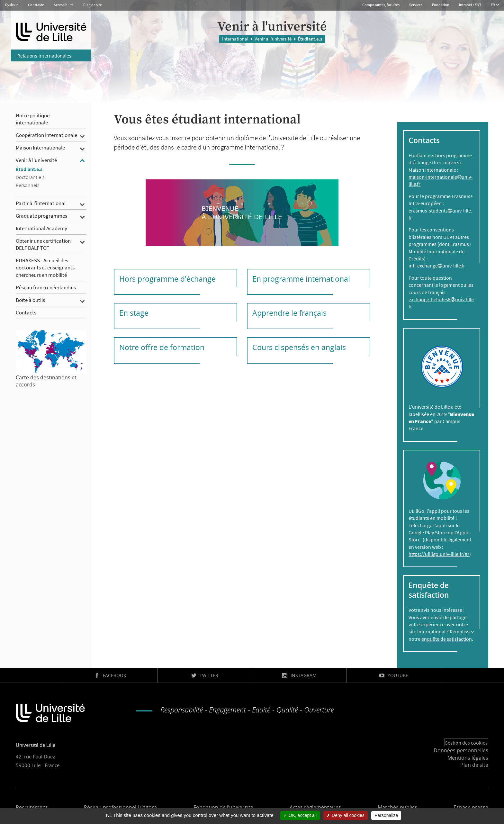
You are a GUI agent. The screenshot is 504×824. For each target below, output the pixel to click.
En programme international (301, 279)
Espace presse (471, 807)
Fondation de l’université (223, 807)
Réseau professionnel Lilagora (120, 807)
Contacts (26, 312)
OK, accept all (300, 815)
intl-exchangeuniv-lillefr (437, 266)
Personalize (386, 815)
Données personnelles (461, 750)
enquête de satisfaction (447, 639)
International (235, 38)
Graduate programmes (41, 216)
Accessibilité (64, 5)
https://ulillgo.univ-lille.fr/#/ (439, 554)
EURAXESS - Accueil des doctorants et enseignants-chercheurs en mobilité (46, 267)
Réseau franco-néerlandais (46, 287)
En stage (134, 313)
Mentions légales (468, 758)
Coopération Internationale (46, 135)
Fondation (441, 5)
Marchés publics (397, 807)
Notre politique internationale (33, 119)
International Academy (41, 228)
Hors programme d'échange (167, 279)
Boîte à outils (30, 300)
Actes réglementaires (315, 807)
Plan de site (93, 5)
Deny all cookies (346, 815)
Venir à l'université (273, 38)
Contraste (36, 5)
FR (493, 5)
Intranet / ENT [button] (470, 5)
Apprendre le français (289, 313)
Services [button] (416, 5)
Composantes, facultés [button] (381, 5)
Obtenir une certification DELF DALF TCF (43, 244)
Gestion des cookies (466, 743)
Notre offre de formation (162, 347)
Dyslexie (12, 5)
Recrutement (32, 807)
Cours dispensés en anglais (299, 347)
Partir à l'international (41, 203)
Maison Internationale (40, 148)
